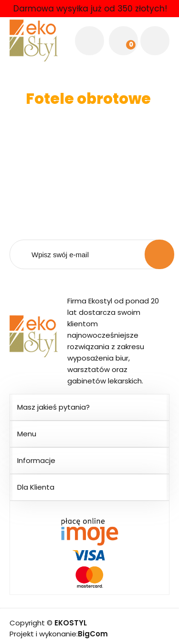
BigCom (93, 634)
